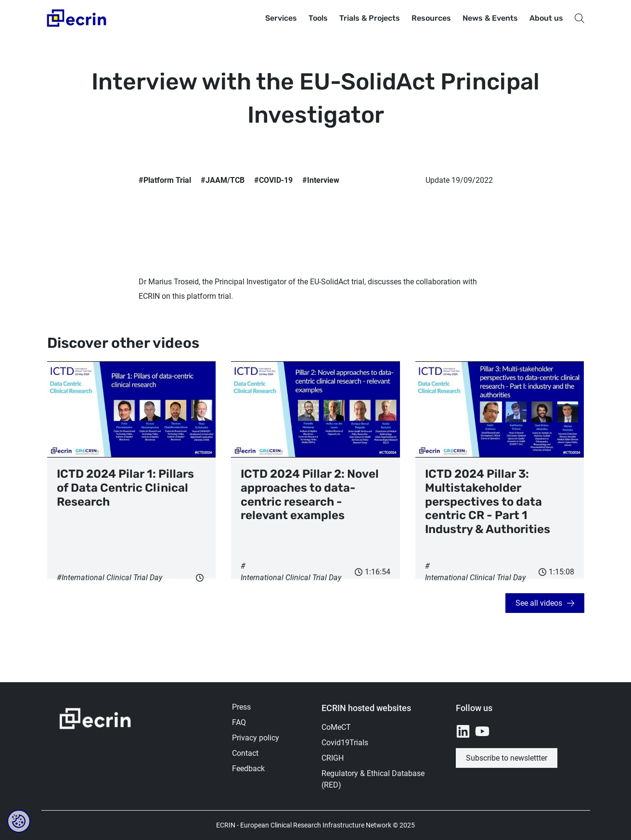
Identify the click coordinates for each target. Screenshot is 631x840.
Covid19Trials (345, 743)
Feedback (248, 769)
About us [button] (546, 18)
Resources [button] (431, 18)
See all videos (539, 603)
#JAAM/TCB (223, 180)
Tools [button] (318, 18)
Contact (245, 753)
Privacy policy (256, 738)
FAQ (239, 722)
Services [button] (281, 18)
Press (241, 707)
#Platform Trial (165, 180)
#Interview (321, 180)
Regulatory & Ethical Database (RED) (373, 779)
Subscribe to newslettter (507, 758)
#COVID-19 (273, 180)
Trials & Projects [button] (370, 18)
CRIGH (333, 758)
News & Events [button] (490, 18)
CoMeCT (336, 727)
